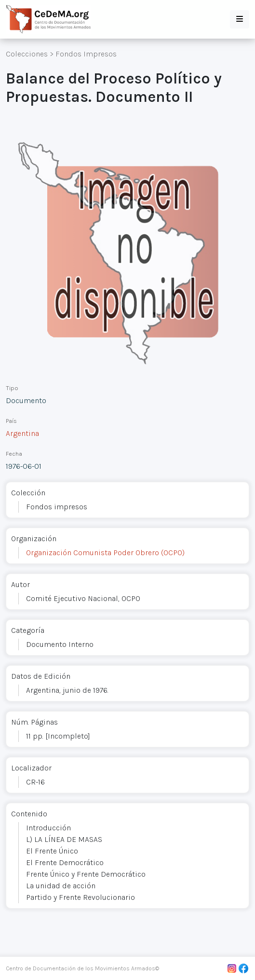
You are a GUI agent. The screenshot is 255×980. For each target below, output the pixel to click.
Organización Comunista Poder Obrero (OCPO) (105, 553)
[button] (240, 19)
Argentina (22, 433)
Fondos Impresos (86, 54)
